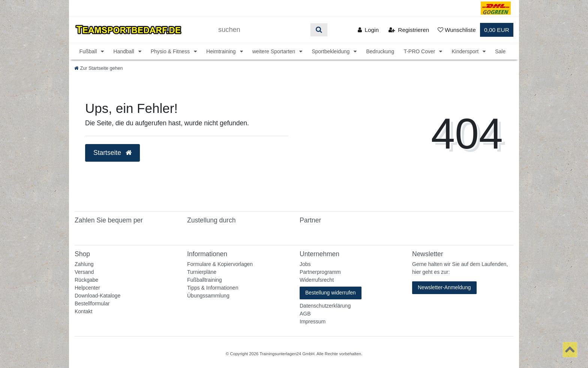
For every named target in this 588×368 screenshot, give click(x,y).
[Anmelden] (368, 30)
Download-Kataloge (97, 296)
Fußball (89, 51)
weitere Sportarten (274, 51)
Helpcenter (87, 288)
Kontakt (83, 311)
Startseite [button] (112, 153)
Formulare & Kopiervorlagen (220, 264)
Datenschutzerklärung (325, 306)
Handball (124, 51)
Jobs (305, 264)
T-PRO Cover (420, 51)
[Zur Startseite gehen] (99, 68)
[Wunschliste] (457, 30)
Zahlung (84, 264)
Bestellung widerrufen (331, 293)
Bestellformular (92, 303)
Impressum (313, 321)
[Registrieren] (409, 30)
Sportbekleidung (331, 51)
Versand (84, 272)
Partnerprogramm (320, 272)
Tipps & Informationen (213, 288)
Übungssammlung (208, 296)
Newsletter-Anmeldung (444, 287)
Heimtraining (222, 51)
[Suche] (319, 30)
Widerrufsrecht (317, 280)
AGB (305, 314)
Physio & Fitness (171, 51)
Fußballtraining (205, 280)
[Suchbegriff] (262, 30)
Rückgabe (86, 280)
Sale (500, 51)
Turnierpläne (202, 272)
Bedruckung (380, 51)
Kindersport (466, 51)
